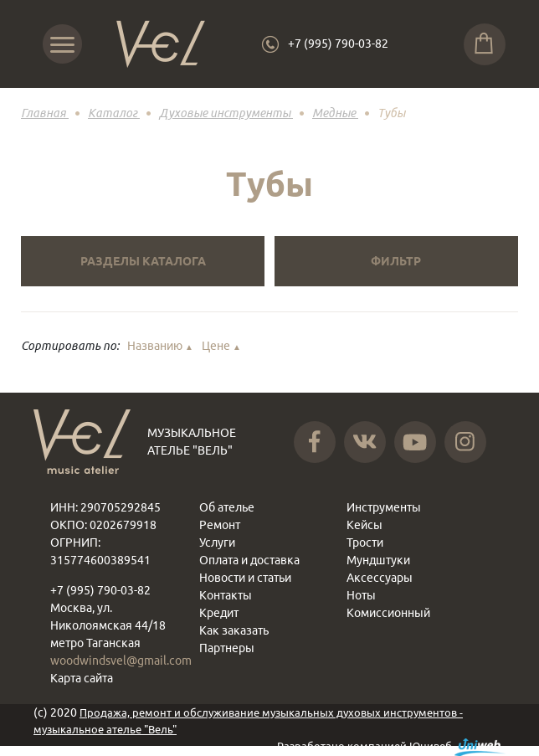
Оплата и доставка (249, 560)
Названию (160, 346)
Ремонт (220, 525)
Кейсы (364, 525)
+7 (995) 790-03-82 (338, 44)
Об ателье (227, 507)
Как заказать (234, 630)
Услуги (217, 543)
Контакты (226, 595)
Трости (365, 543)
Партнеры (227, 648)
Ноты (361, 595)
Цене (221, 346)
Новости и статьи (245, 578)
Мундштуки (378, 560)
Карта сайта (82, 678)
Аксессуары (380, 578)
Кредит (219, 613)
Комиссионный (388, 613)
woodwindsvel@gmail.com (121, 661)
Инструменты (384, 507)
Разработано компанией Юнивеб (391, 747)
